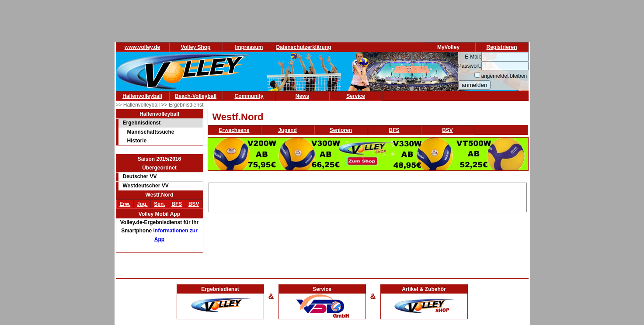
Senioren (341, 130)
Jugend (287, 130)
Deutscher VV (140, 176)
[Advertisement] (368, 196)
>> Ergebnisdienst (183, 105)
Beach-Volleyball (196, 96)
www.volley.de (142, 47)
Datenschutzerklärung (304, 47)
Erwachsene (234, 130)
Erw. (125, 204)
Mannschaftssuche (151, 132)
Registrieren (501, 47)
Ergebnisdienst (142, 123)
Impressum (249, 47)
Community (249, 96)
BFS (177, 204)
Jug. (142, 204)
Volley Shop (196, 47)
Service (356, 96)
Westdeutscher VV (146, 186)
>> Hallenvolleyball (139, 105)
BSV (194, 204)
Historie (137, 141)
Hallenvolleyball (142, 96)
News (302, 96)
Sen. (159, 204)
